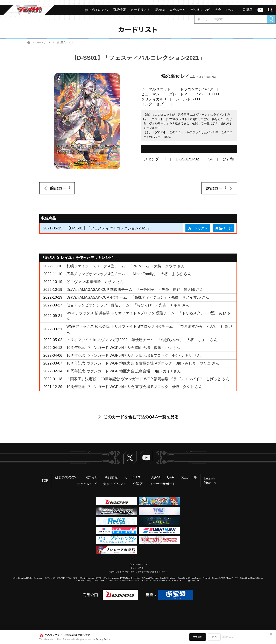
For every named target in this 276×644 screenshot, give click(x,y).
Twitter (130, 458)
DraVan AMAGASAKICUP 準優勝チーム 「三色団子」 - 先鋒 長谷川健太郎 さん (135, 290)
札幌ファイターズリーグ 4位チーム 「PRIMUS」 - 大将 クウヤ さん (126, 266)
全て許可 (198, 637)
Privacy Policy (103, 639)
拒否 (214, 637)
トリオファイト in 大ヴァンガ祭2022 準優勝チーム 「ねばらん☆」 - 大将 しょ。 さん (142, 340)
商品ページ (224, 228)
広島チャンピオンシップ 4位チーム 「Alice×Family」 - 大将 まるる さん (129, 274)
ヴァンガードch (260, 10)
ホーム (29, 43)
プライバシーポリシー (138, 565)
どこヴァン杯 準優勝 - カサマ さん (95, 282)
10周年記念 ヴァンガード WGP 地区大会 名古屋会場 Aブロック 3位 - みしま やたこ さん (143, 363)
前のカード (60, 188)
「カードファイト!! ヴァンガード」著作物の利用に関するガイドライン (138, 572)
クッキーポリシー (138, 568)
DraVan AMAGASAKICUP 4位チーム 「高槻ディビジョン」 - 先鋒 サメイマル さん (138, 297)
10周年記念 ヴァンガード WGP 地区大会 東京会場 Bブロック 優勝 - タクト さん (135, 387)
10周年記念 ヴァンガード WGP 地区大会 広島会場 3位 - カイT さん (124, 371)
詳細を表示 (228, 637)
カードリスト (43, 42)
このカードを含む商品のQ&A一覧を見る (141, 417)
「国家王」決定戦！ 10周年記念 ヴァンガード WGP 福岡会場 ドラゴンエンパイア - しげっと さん (148, 379)
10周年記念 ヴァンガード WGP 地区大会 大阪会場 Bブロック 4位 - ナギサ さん (134, 355)
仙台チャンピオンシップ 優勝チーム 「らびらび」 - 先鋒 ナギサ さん (128, 305)
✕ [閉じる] (271, 634)
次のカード (216, 188)
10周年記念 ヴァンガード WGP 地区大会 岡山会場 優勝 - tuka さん (123, 348)
